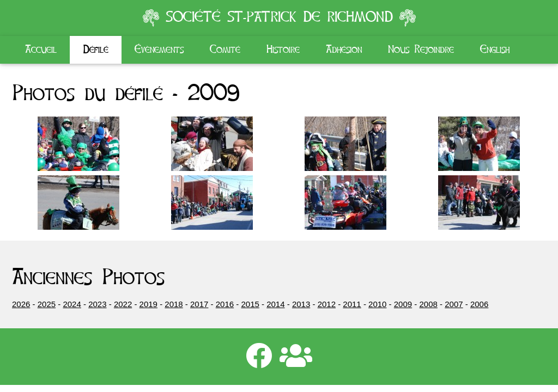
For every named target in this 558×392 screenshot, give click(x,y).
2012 (327, 304)
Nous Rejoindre (421, 50)
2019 (148, 304)
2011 (352, 304)
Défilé (96, 50)
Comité (225, 50)
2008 (429, 304)
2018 (174, 304)
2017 (199, 304)
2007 (454, 304)
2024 (72, 304)
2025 (47, 304)
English (495, 50)
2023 (97, 304)
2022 (123, 304)
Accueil (41, 50)
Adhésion (344, 50)
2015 (250, 304)
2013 (301, 304)
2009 (403, 304)
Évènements (159, 50)
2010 (377, 304)
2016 (225, 304)
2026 (21, 304)
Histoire (283, 50)
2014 (275, 304)
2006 (479, 304)
